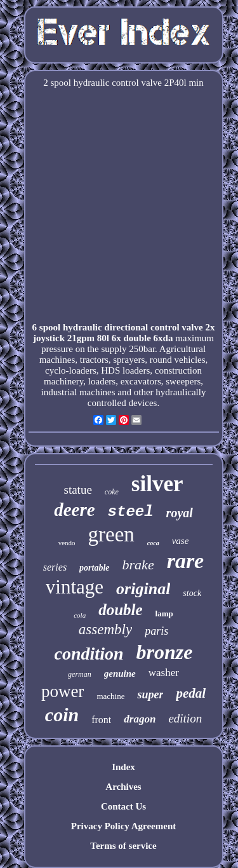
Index (123, 767)
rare (186, 561)
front (101, 720)
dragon (140, 719)
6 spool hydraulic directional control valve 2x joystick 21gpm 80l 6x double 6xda (124, 333)
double (120, 610)
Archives (123, 787)
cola (80, 615)
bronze (165, 652)
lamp (164, 614)
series (55, 567)
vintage (75, 587)
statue (78, 490)
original (143, 589)
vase (181, 541)
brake (138, 565)
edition (185, 718)
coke (112, 492)
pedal (191, 693)
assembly (105, 629)
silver (157, 484)
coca (153, 543)
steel (131, 512)
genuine (120, 674)
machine (110, 696)
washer (164, 673)
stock (192, 593)
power (63, 691)
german (80, 674)
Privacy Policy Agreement (124, 826)
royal (180, 513)
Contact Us (123, 806)
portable (94, 568)
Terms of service (123, 846)
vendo (67, 543)
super (150, 695)
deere (74, 510)
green (111, 534)
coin (62, 715)
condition (89, 654)
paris (156, 631)
